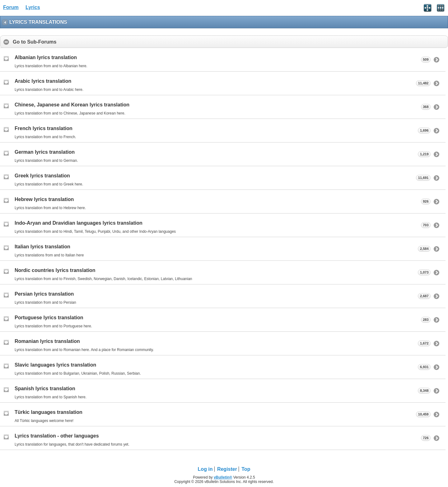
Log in (205, 469)
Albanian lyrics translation (46, 57)
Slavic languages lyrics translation (55, 365)
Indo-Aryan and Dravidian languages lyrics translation (79, 223)
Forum (11, 7)
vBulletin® (223, 477)
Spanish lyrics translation (45, 389)
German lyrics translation (45, 152)
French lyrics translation (44, 128)
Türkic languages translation (49, 412)
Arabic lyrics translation (43, 81)
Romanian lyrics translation (47, 341)
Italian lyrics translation (42, 247)
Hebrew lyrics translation (44, 199)
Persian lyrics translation (44, 294)
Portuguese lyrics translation (49, 318)
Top (246, 469)
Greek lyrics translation (42, 176)
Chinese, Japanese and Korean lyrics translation (72, 105)
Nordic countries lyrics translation (55, 270)
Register (227, 469)
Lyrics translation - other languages (57, 436)
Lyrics (33, 7)
